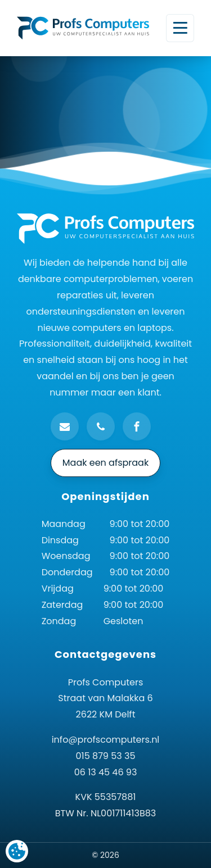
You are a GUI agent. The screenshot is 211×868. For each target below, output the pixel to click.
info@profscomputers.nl (106, 740)
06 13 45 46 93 (106, 772)
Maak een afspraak (105, 463)
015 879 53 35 (106, 756)
